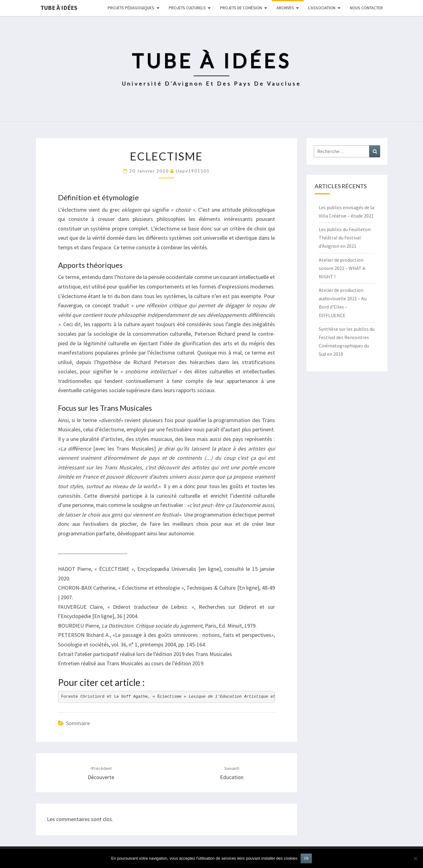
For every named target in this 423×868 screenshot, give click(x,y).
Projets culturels (187, 8)
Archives (285, 8)
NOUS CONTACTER (366, 8)
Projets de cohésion (241, 8)
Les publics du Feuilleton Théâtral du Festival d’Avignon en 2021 (345, 238)
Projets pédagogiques (131, 8)
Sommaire (78, 723)
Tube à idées (59, 8)
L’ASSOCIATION (322, 8)
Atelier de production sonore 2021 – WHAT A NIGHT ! (342, 268)
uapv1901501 (193, 171)
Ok (306, 858)
